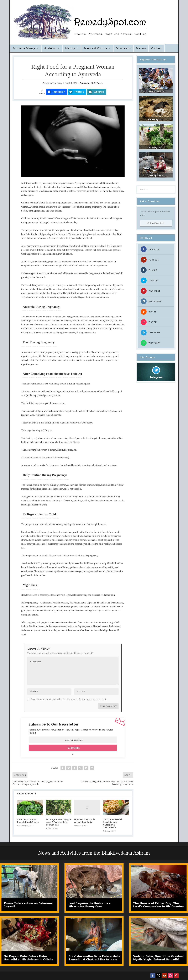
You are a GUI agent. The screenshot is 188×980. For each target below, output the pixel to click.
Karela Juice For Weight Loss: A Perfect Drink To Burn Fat (58, 822)
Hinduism (50, 48)
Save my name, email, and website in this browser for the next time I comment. (69, 699)
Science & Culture (95, 48)
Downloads (123, 48)
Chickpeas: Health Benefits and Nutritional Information (113, 823)
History (70, 48)
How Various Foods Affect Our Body (85, 821)
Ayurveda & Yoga (24, 48)
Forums (141, 48)
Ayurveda (84, 83)
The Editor (58, 83)
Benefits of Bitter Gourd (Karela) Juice (28, 821)
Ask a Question (156, 223)
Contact (156, 48)
